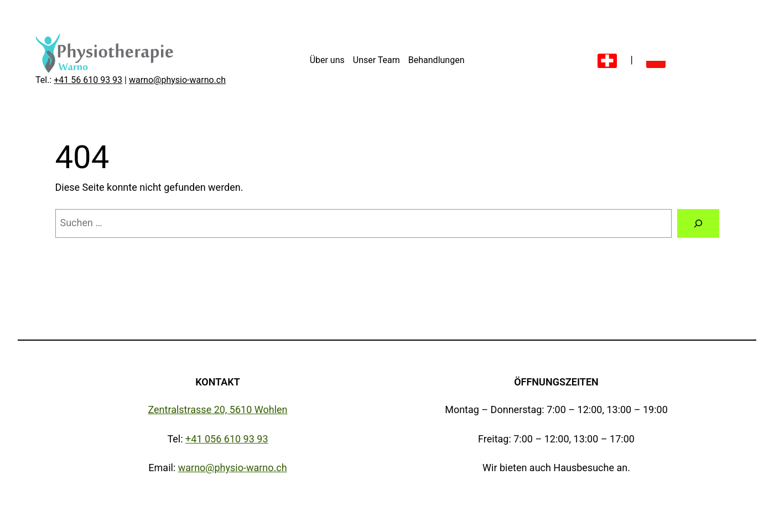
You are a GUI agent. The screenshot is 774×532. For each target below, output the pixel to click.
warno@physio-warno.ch (177, 80)
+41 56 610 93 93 (88, 80)
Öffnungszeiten (556, 382)
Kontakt (218, 382)
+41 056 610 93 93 (227, 439)
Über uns (327, 60)
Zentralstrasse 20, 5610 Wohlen (217, 410)
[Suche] (698, 223)
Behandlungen (437, 60)
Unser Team (376, 60)
